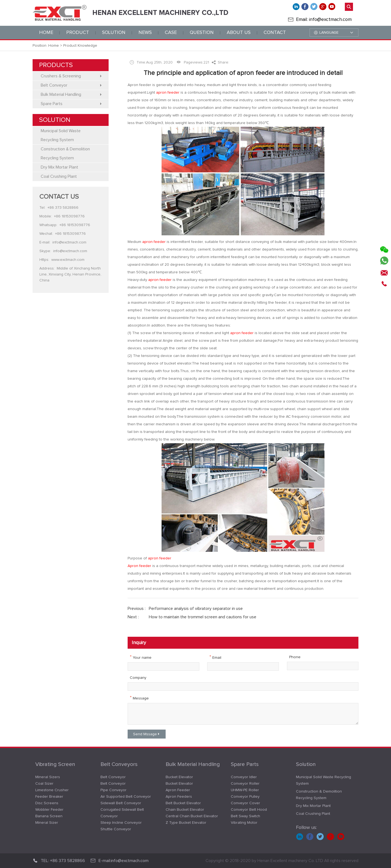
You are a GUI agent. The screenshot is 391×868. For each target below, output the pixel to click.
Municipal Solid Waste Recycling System (324, 780)
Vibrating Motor (244, 823)
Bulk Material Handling (193, 764)
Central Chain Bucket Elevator (192, 816)
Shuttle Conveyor (116, 829)
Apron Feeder (178, 790)
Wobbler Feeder (49, 810)
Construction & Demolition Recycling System (319, 795)
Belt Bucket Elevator (183, 803)
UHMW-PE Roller (245, 790)
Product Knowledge (80, 46)
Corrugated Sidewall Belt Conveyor (122, 813)
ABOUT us (239, 33)
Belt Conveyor (113, 777)
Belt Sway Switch (245, 816)
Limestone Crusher (52, 790)
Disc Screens (47, 803)
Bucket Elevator (179, 777)
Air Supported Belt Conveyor (126, 797)
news (145, 33)
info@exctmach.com (69, 242)
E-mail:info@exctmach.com (119, 861)
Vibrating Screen (55, 764)
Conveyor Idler (244, 777)
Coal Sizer (44, 784)
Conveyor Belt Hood (249, 810)
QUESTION (202, 33)
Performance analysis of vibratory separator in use (196, 609)
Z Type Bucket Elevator (186, 823)
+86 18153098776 (69, 216)
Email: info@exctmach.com (324, 20)
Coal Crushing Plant (313, 814)
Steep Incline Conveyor (121, 823)
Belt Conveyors (119, 764)
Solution (306, 764)
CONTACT (275, 33)
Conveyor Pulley (245, 797)
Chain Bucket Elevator (185, 810)
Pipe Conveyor (113, 790)
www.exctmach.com (68, 260)
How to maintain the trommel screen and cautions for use (203, 617)
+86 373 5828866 (63, 208)
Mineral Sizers (48, 777)
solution (114, 33)
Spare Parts (245, 764)
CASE (171, 33)
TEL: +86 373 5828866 (59, 861)
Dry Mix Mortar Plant (313, 806)
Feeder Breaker (49, 797)
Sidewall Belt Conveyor (121, 803)
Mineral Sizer (47, 823)
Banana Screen (49, 816)
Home (46, 33)
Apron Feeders (179, 797)
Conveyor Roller (245, 784)
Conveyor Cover (245, 803)
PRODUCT (78, 33)
